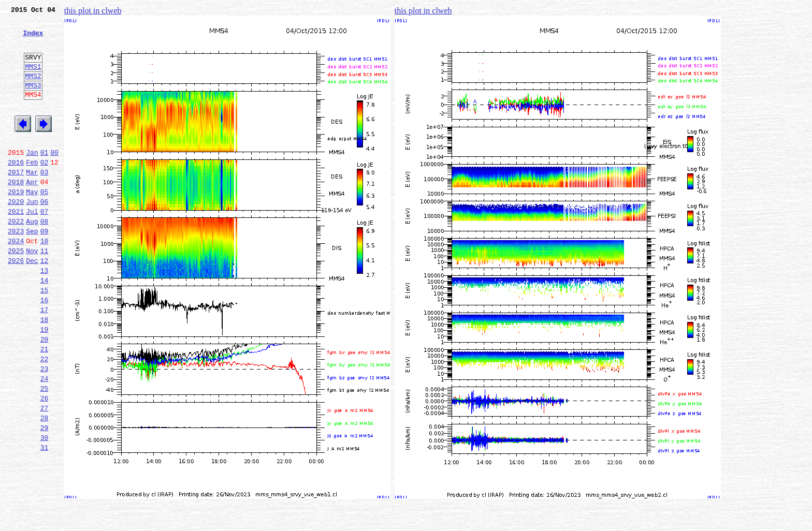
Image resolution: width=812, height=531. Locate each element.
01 (45, 177)
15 (45, 336)
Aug (32, 257)
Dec (32, 302)
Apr (32, 211)
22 (45, 416)
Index (33, 39)
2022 (16, 257)
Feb (32, 188)
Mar (32, 200)
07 (45, 245)
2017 (16, 200)
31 (45, 519)
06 (45, 234)
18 (45, 371)
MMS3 (33, 100)
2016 (16, 188)
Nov (32, 291)
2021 (16, 245)
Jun (32, 234)
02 (45, 188)
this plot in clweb (93, 11)
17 (45, 359)
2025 (16, 291)
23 (45, 427)
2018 (16, 211)
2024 (16, 279)
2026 (16, 302)
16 (45, 348)
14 (45, 325)
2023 (16, 268)
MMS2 (33, 90)
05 (45, 223)
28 (45, 484)
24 (45, 439)
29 (45, 496)
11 (45, 291)
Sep (32, 268)
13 (45, 314)
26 (45, 462)
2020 (16, 234)
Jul (32, 245)
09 (45, 268)
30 (45, 507)
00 (54, 177)
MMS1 (33, 79)
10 (45, 279)
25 (45, 450)
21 (45, 405)
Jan (32, 177)
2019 (16, 223)
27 (45, 473)
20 (45, 393)
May (32, 223)
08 (45, 257)
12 (45, 302)
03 (45, 200)
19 (45, 382)
